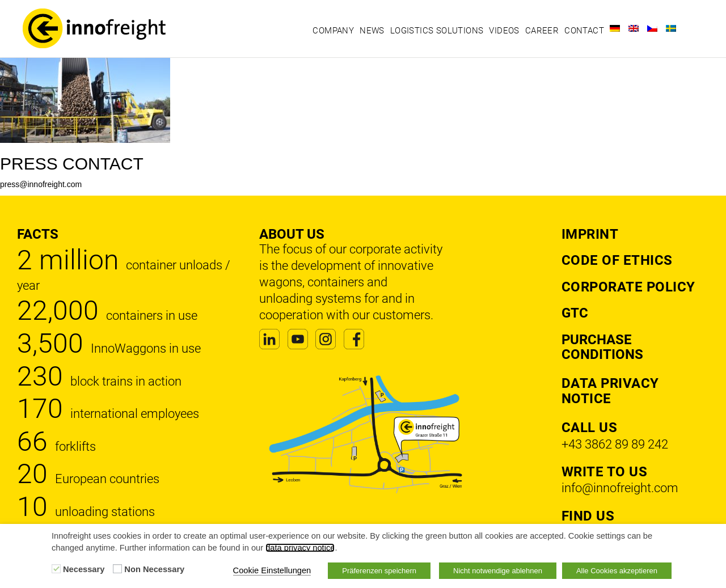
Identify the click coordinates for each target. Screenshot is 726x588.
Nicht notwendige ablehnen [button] (498, 571)
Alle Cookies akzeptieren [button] (617, 571)
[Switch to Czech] (652, 28)
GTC (575, 313)
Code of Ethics (617, 260)
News (372, 31)
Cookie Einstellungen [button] (272, 570)
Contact (584, 31)
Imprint (590, 234)
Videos (504, 31)
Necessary (84, 569)
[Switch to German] (615, 28)
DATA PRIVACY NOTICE (610, 391)
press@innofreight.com (41, 184)
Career (542, 31)
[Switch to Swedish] (671, 28)
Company (333, 31)
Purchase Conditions (602, 347)
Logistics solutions (437, 31)
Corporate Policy (628, 287)
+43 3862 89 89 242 (615, 444)
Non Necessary (154, 569)
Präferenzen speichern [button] (379, 571)
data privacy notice (300, 548)
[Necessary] (56, 569)
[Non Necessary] (117, 569)
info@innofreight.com (620, 488)
